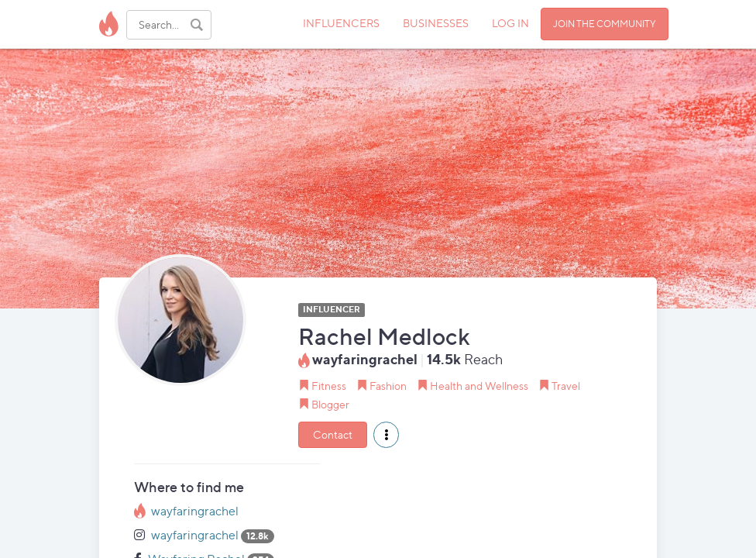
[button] (386, 435)
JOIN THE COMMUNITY (605, 24)
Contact (333, 434)
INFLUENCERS (341, 23)
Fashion (388, 386)
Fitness (329, 386)
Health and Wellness (479, 386)
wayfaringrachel (195, 511)
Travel (566, 386)
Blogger (330, 404)
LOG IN (510, 23)
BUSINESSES (436, 23)
